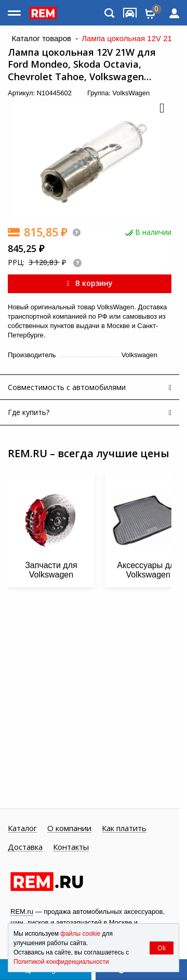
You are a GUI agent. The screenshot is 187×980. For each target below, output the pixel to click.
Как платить (124, 828)
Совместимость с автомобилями (67, 387)
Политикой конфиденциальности (61, 962)
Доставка (25, 847)
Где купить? (29, 412)
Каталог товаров (41, 39)
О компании (69, 828)
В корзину (89, 283)
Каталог (22, 828)
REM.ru (22, 912)
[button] (161, 109)
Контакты (71, 847)
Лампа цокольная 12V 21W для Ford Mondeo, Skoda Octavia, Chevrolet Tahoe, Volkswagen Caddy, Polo (82, 65)
